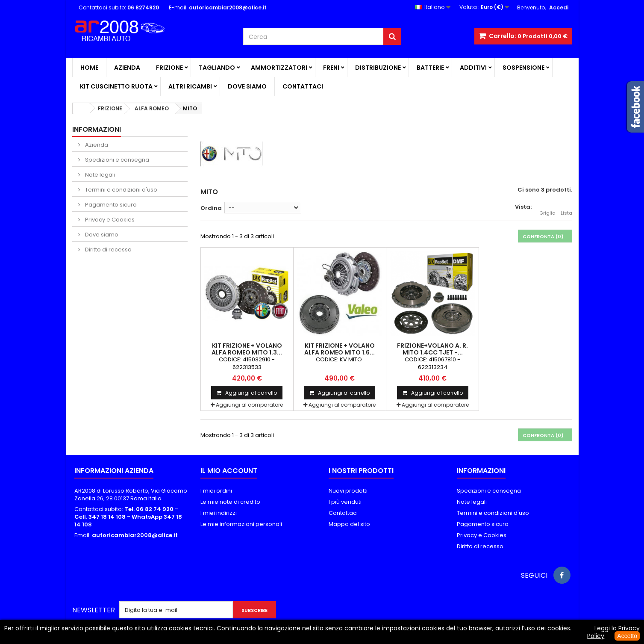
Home (89, 68)
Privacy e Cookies (109, 220)
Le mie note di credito (230, 502)
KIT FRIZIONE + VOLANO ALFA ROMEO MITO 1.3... (247, 349)
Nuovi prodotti (348, 491)
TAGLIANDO (217, 68)
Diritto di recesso (108, 250)
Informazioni (97, 129)
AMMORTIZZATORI (279, 68)
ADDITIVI (473, 68)
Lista (566, 208)
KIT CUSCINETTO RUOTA (116, 86)
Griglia (547, 208)
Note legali (99, 175)
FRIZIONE (169, 68)
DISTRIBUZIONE (378, 68)
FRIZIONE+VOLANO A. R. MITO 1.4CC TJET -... (432, 349)
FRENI (331, 68)
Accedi (559, 7)
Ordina (211, 208)
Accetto (627, 636)
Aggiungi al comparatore (249, 405)
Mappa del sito (349, 524)
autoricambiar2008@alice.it (135, 535)
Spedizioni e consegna (116, 160)
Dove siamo (247, 86)
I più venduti (345, 502)
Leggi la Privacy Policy (613, 632)
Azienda (127, 68)
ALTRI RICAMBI (190, 86)
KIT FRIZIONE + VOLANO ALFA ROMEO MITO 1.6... (340, 349)
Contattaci (303, 86)
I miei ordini (216, 491)
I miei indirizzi (219, 513)
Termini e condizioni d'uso (121, 190)
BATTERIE (430, 68)
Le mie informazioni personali (241, 524)
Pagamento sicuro (110, 205)
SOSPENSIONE (523, 68)
